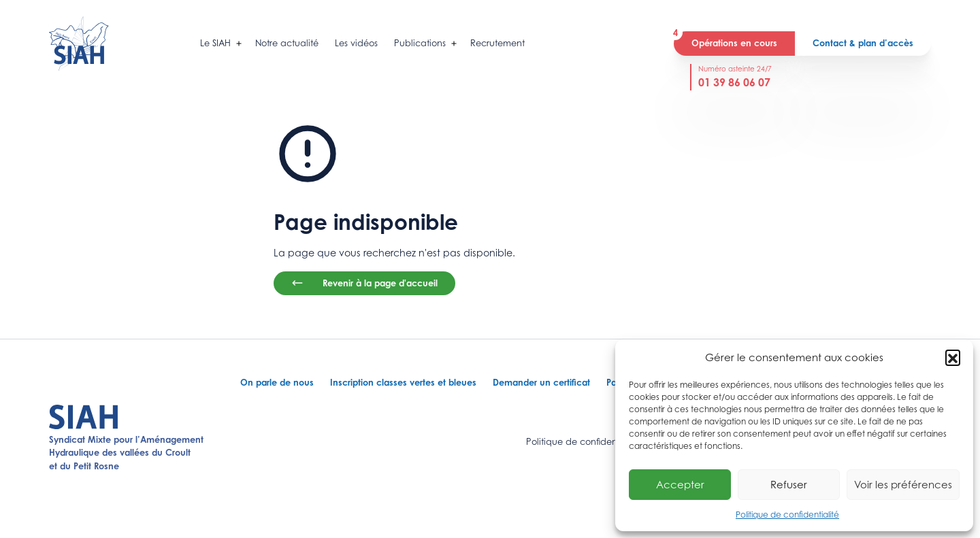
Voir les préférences (903, 484)
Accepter (680, 484)
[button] (953, 357)
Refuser (789, 484)
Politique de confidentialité (787, 515)
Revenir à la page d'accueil (364, 283)
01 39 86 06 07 (734, 82)
